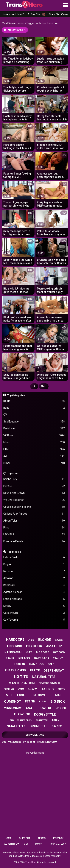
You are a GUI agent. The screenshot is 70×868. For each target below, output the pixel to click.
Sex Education (34, 422)
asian (56, 720)
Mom (34, 442)
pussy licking (15, 670)
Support (25, 838)
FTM (34, 449)
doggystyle (45, 714)
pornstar (42, 720)
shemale (56, 695)
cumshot (13, 701)
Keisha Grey (34, 479)
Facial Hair (34, 429)
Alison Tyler (34, 521)
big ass (24, 658)
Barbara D (34, 585)
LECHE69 (34, 535)
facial (22, 695)
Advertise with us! (16, 844)
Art (34, 456)
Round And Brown (34, 493)
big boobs (43, 652)
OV (34, 415)
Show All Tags (35, 735)
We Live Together (34, 500)
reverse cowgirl (50, 683)
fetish (30, 701)
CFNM (34, 463)
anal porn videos (21, 720)
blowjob (22, 714)
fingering (15, 646)
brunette (39, 726)
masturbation (22, 683)
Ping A (34, 564)
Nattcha (34, 571)
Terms (42, 838)
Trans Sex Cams (59, 14)
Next (44, 386)
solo (51, 664)
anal (30, 708)
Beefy (34, 401)
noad (34, 408)
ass (31, 640)
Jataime (34, 578)
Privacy (58, 838)
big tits (21, 677)
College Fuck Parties (34, 514)
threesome (38, 695)
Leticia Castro (34, 557)
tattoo (48, 689)
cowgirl (45, 708)
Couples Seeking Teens (34, 507)
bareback (42, 658)
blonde (45, 640)
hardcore (15, 639)
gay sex (57, 726)
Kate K (34, 606)
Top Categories (16, 395)
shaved (33, 689)
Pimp (34, 528)
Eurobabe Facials (34, 541)
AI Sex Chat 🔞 (36, 14)
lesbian (20, 664)
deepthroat (54, 670)
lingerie (61, 708)
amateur (54, 646)
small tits (16, 726)
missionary (13, 708)
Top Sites (13, 473)
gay (29, 652)
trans (10, 658)
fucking (9, 689)
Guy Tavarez (34, 620)
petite (35, 670)
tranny (58, 658)
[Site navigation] (65, 5)
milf (10, 695)
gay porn (59, 652)
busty (61, 689)
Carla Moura (34, 613)
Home (8, 838)
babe (59, 640)
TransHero (31, 862)
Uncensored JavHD (13, 14)
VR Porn (34, 435)
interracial (13, 652)
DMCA (39, 844)
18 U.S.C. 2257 (58, 844)
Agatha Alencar (34, 592)
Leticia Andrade (34, 599)
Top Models (14, 552)
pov (21, 689)
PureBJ (34, 486)
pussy (43, 702)
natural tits (44, 677)
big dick (58, 701)
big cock (34, 646)
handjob (36, 664)
